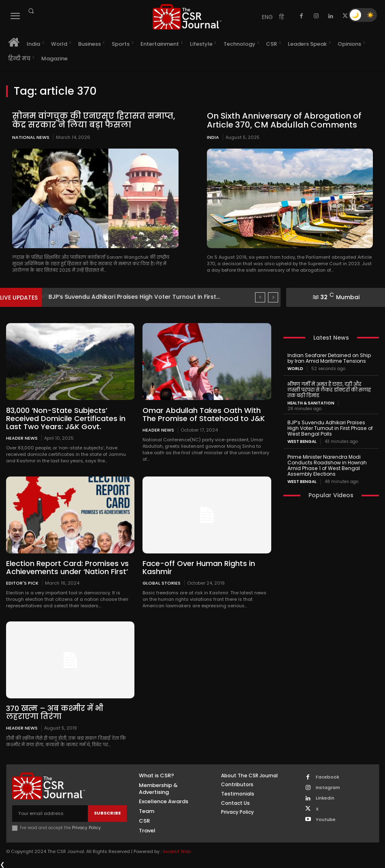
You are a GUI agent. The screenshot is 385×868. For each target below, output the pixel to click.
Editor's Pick (22, 582)
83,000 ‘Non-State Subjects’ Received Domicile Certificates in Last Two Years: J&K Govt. (66, 418)
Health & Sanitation (311, 403)
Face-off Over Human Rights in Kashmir (199, 567)
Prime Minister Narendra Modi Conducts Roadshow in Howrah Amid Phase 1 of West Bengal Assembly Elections (327, 464)
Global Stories (162, 582)
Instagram (328, 787)
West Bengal (302, 441)
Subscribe (107, 812)
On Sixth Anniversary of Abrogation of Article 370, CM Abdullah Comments (282, 120)
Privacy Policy (86, 827)
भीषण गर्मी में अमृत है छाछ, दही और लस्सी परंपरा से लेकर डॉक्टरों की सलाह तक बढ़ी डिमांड (331, 389)
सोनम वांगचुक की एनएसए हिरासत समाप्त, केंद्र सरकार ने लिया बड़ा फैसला (93, 120)
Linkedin (325, 797)
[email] (50, 813)
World (295, 368)
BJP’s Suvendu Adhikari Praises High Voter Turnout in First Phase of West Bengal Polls (330, 428)
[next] (273, 297)
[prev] (260, 297)
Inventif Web (177, 851)
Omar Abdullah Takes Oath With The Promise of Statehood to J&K (204, 414)
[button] (31, 11)
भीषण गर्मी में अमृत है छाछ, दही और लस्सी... (104, 297)
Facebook (328, 776)
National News (31, 137)
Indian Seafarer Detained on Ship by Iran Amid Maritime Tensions (328, 358)
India (213, 137)
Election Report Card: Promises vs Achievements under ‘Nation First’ (67, 567)
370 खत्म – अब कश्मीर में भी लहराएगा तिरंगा (54, 712)
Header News (22, 437)
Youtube (326, 819)
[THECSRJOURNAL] (187, 17)
